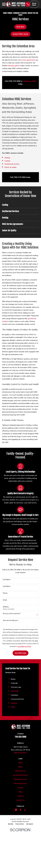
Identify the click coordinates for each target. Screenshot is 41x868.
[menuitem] (11, 824)
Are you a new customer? (12, 614)
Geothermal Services (20, 775)
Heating (7, 158)
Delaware (14, 703)
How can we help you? (11, 620)
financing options (14, 66)
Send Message (20, 653)
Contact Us (20, 800)
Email (5, 600)
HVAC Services (20, 771)
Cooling (7, 161)
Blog (20, 792)
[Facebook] (20, 810)
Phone (5, 593)
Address (6, 607)
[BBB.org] (25, 810)
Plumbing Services (20, 779)
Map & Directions (20, 753)
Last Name (7, 586)
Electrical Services (20, 783)
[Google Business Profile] (16, 810)
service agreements (28, 60)
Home (20, 763)
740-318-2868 (20, 737)
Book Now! (34, 4)
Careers (20, 788)
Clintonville (15, 691)
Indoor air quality (10, 167)
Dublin (13, 707)
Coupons (20, 796)
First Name (7, 580)
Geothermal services (12, 164)
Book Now (20, 27)
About (20, 767)
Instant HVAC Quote (20, 34)
